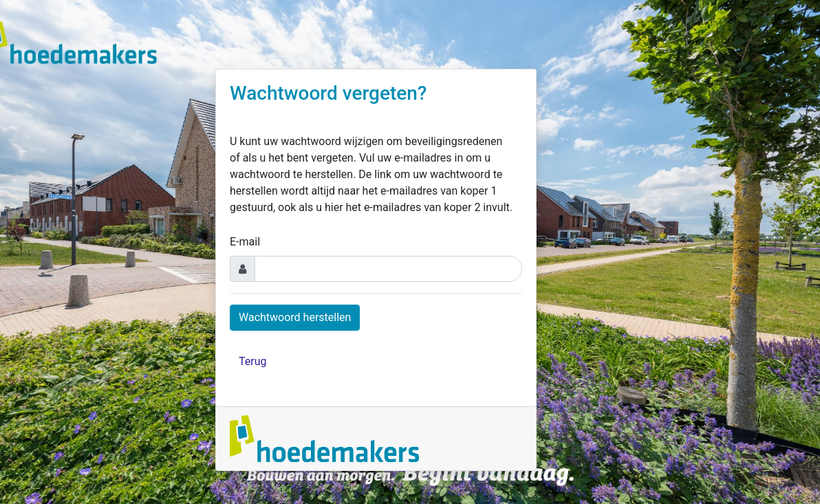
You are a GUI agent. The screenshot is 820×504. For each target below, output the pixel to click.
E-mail (245, 242)
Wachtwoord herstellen (295, 317)
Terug (252, 361)
